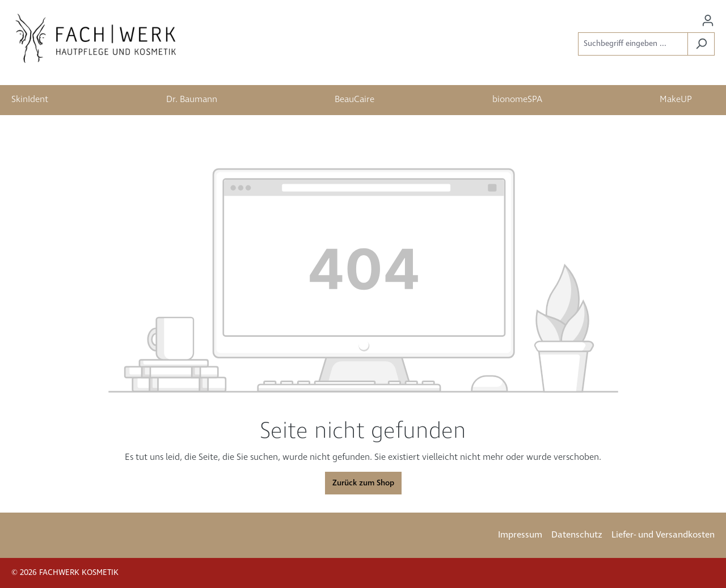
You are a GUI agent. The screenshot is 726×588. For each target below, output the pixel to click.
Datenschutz (577, 535)
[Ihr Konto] (708, 21)
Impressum (520, 535)
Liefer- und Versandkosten (663, 535)
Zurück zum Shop (363, 483)
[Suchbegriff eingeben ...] (633, 44)
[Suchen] (701, 44)
